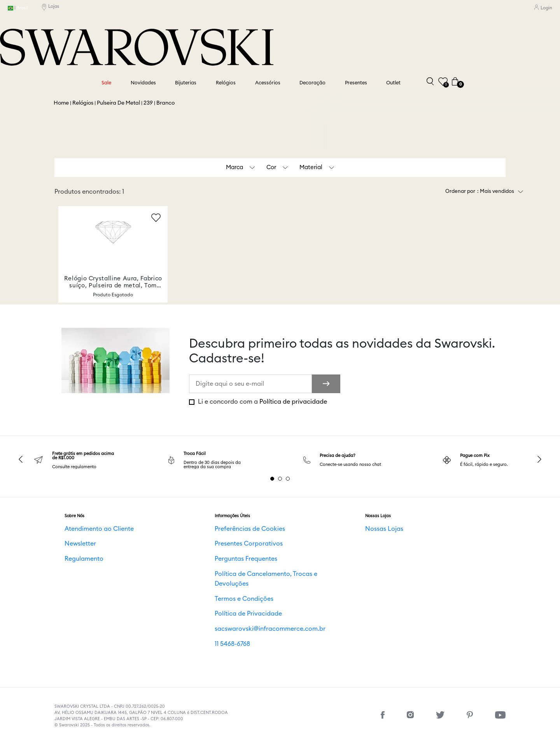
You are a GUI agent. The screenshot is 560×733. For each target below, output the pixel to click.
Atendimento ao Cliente (88, 530)
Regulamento (78, 559)
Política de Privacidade (238, 604)
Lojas (51, 8)
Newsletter (75, 544)
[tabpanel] (81, 460)
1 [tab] (272, 479)
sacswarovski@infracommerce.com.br (252, 618)
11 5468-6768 (226, 633)
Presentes (356, 83)
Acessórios (268, 83)
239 (148, 103)
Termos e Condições (234, 589)
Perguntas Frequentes (236, 559)
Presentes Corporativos (237, 544)
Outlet (393, 83)
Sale (106, 83)
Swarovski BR (61, 103)
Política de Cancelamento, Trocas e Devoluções (261, 574)
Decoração (312, 83)
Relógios (226, 83)
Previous (21, 459)
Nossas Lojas (378, 530)
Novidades (143, 83)
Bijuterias (186, 83)
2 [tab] (280, 479)
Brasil (18, 8)
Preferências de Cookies (238, 530)
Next (539, 459)
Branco (165, 103)
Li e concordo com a (262, 402)
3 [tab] (288, 479)
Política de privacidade (293, 402)
